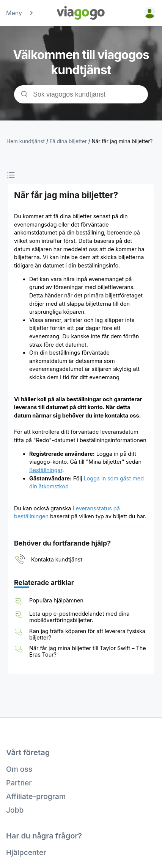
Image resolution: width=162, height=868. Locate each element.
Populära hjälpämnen (56, 600)
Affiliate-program (36, 796)
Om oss (19, 769)
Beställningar (46, 470)
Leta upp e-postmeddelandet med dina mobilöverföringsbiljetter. (79, 617)
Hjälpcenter (26, 852)
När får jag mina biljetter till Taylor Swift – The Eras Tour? (88, 651)
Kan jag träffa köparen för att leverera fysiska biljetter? (87, 634)
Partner (19, 783)
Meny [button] (20, 13)
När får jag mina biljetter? (122, 141)
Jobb (15, 810)
